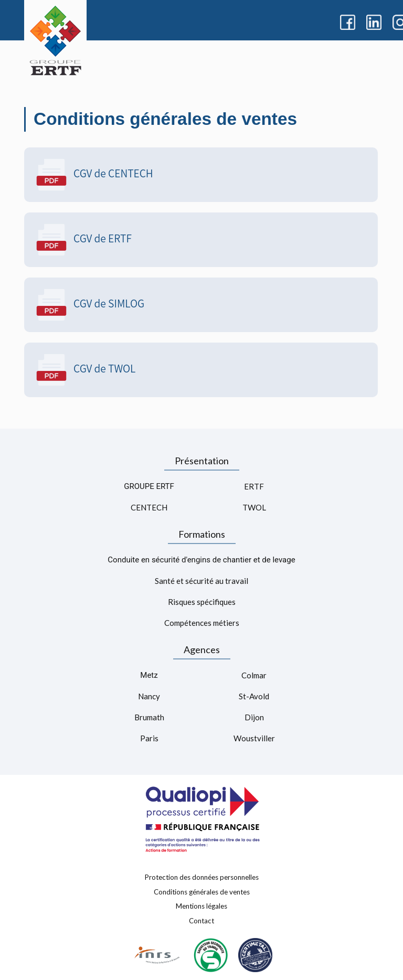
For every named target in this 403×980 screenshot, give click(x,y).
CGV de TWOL (85, 370)
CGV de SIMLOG (89, 305)
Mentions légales (201, 906)
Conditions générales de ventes (202, 891)
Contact (201, 920)
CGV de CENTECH (94, 175)
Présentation (202, 461)
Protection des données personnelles (202, 877)
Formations (202, 534)
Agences (202, 649)
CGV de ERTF (83, 240)
